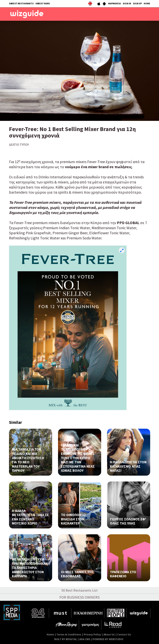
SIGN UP (137, 3)
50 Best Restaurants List (79, 590)
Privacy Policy (92, 635)
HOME (147, 3)
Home (50, 635)
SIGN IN (127, 3)
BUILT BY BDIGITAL (66, 639)
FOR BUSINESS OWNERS (79, 597)
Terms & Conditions (69, 635)
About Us (109, 635)
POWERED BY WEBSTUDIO (108, 639)
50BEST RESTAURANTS (21, 3)
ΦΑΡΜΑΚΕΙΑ (114, 3)
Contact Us (124, 635)
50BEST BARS (43, 3)
